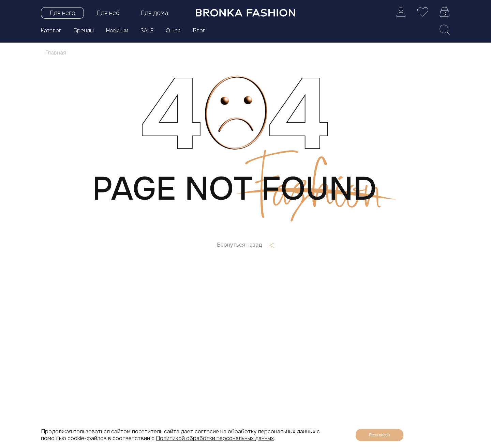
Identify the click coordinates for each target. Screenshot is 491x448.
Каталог (51, 30)
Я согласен (380, 435)
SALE (147, 30)
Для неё (108, 13)
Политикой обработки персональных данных (215, 438)
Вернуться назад (246, 245)
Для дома (154, 13)
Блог (199, 30)
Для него (62, 13)
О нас (173, 30)
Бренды (84, 30)
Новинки (117, 30)
